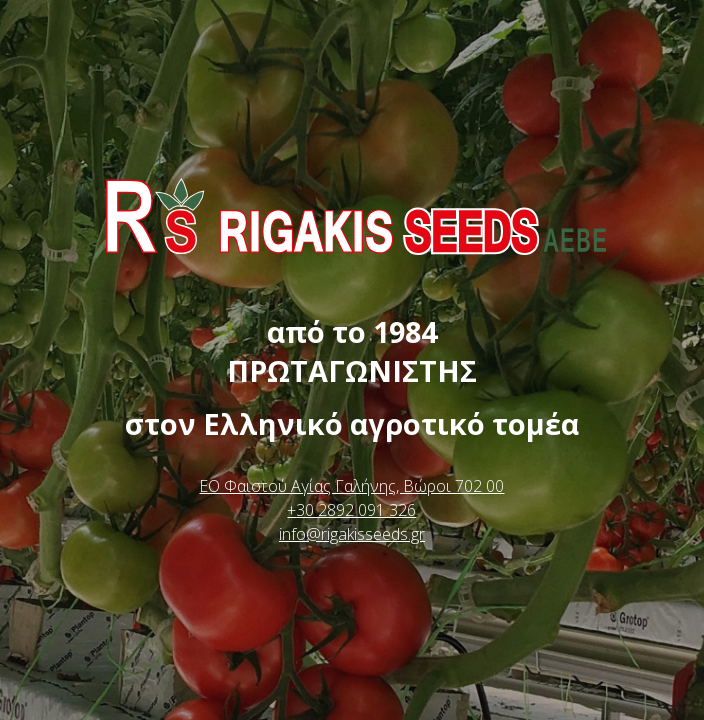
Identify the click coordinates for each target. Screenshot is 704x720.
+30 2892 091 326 (351, 510)
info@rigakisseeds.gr (352, 534)
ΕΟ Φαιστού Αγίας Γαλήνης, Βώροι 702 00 (351, 486)
